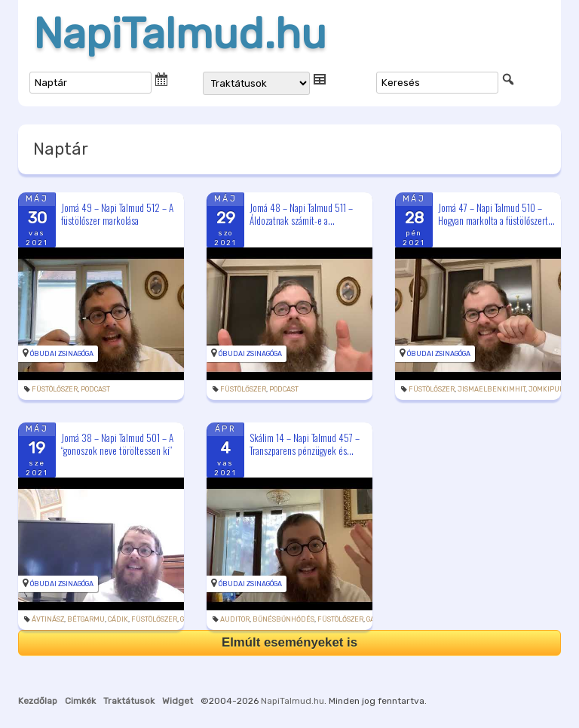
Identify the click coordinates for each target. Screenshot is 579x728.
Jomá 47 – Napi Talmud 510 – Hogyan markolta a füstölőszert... (496, 214)
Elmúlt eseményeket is (289, 642)
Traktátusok (129, 701)
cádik (118, 619)
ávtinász (48, 619)
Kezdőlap (38, 701)
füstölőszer (55, 389)
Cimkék (80, 701)
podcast (95, 389)
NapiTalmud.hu (180, 34)
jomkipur (546, 389)
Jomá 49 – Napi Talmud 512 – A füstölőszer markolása (117, 214)
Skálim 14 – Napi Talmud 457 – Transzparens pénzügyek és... (305, 444)
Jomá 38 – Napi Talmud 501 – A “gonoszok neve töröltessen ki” (117, 444)
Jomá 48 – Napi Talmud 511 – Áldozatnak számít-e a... (301, 214)
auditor (235, 619)
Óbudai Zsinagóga (62, 354)
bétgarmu (86, 619)
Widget (178, 701)
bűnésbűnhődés (283, 619)
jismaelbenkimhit (492, 389)
